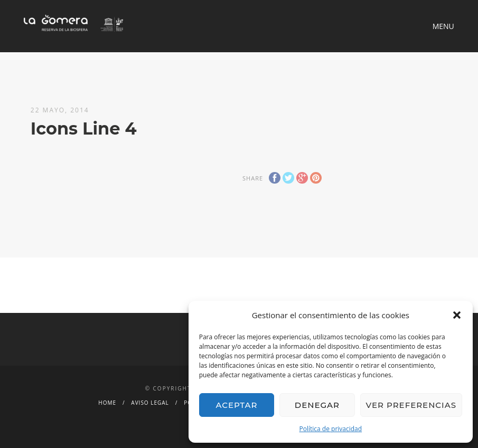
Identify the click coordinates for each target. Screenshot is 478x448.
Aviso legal (150, 403)
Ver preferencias (411, 405)
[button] (457, 315)
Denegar (317, 405)
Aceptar (236, 405)
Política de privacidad (331, 429)
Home (107, 403)
